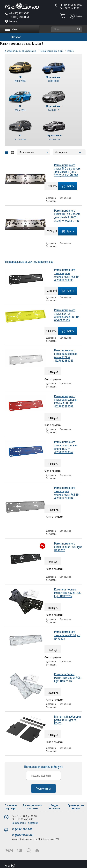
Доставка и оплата (33, 805)
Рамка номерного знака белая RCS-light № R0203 (67, 635)
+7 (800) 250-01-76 (19, 17)
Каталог (16, 37)
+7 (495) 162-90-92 (19, 13)
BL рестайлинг (54, 108)
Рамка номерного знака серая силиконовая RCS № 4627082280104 (66, 493)
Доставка (51, 198)
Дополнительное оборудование (21, 51)
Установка (51, 201)
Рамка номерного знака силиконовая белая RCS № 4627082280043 (66, 355)
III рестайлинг (54, 138)
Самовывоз (65, 198)
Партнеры (11, 809)
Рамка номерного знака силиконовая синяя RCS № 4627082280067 (66, 447)
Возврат (76, 809)
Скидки (54, 805)
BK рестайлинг (54, 79)
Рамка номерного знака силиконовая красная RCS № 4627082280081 (66, 401)
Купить (68, 186)
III (20, 138)
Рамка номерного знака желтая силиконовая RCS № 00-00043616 (66, 315)
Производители (76, 805)
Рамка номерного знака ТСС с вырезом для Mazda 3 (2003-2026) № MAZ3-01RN (67, 216)
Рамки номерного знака (52, 51)
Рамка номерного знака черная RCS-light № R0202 (68, 547)
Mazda (71, 51)
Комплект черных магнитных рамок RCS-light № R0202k (68, 593)
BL (20, 108)
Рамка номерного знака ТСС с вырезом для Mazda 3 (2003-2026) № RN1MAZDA (67, 170)
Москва (13, 22)
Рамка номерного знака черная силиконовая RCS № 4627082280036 (66, 275)
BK (20, 79)
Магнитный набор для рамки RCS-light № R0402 (68, 720)
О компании (11, 805)
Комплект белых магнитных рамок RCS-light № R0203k (68, 678)
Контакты (33, 809)
